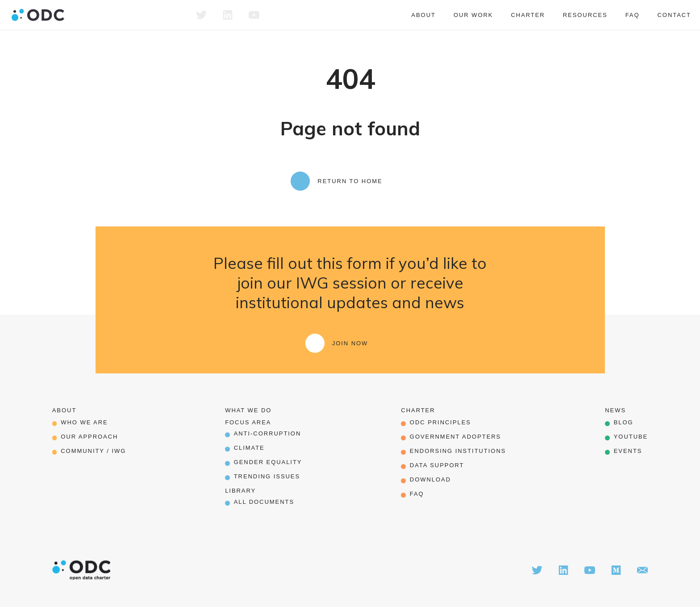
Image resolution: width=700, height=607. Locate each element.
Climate (249, 448)
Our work (473, 15)
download (430, 479)
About (423, 15)
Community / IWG (93, 451)
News (615, 410)
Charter (528, 15)
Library (240, 491)
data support (437, 465)
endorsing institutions (458, 451)
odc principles (440, 422)
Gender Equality (268, 462)
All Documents (264, 502)
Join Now (350, 343)
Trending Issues (267, 476)
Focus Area (248, 422)
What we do (248, 410)
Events (628, 451)
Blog (624, 422)
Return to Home (350, 181)
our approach (89, 437)
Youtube (631, 437)
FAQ (633, 15)
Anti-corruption (268, 433)
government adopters (455, 437)
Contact (674, 15)
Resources (585, 15)
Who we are (84, 422)
